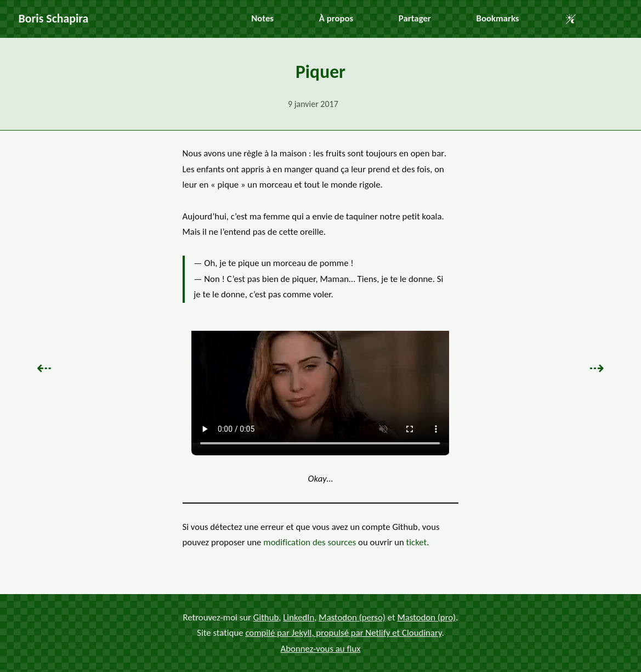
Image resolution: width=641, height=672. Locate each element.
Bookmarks (498, 18)
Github (266, 617)
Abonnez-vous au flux (321, 648)
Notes (262, 18)
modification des (310, 542)
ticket (417, 542)
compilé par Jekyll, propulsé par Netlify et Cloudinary (343, 633)
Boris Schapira (54, 18)
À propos (336, 18)
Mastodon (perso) (352, 617)
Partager (415, 18)
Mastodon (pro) (426, 617)
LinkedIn (299, 617)
